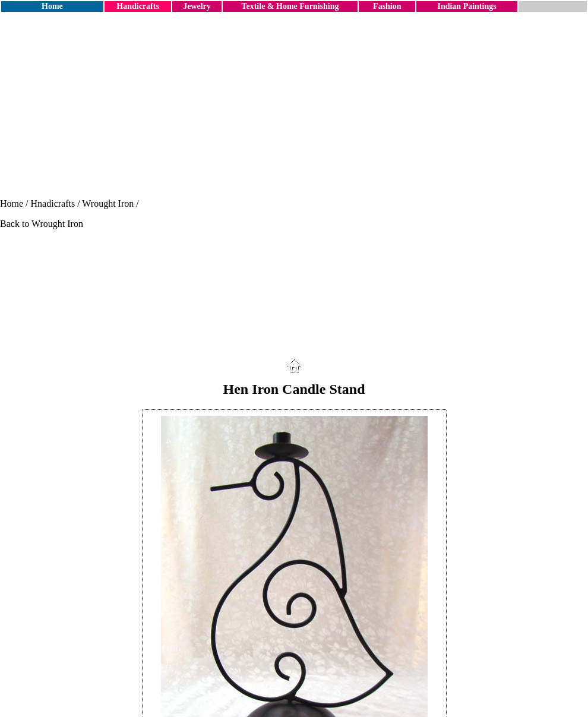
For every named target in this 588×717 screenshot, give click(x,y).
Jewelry (197, 6)
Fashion (387, 6)
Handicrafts (138, 6)
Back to (16, 224)
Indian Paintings (467, 6)
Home (52, 6)
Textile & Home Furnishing (290, 6)
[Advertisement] (294, 106)
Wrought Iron (108, 203)
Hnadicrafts (53, 203)
